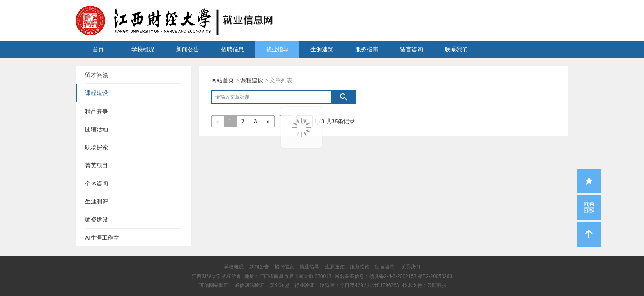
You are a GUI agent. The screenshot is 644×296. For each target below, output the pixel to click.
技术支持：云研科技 (425, 285)
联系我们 (456, 49)
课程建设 (252, 80)
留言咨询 (412, 49)
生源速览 (322, 49)
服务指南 (367, 49)
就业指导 (277, 49)
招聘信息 (232, 49)
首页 (98, 49)
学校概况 (143, 49)
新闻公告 (188, 49)
